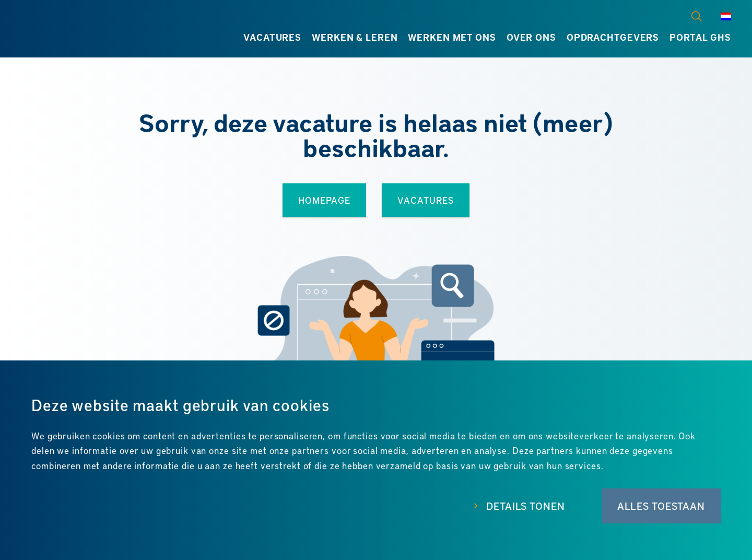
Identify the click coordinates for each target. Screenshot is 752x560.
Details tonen (525, 506)
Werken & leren (355, 37)
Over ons (531, 37)
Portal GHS (700, 37)
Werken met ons (452, 37)
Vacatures (272, 37)
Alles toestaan (661, 506)
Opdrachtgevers (613, 37)
